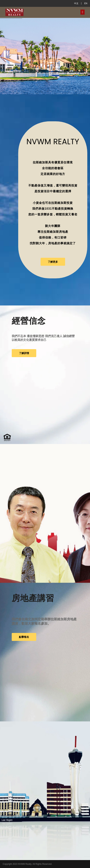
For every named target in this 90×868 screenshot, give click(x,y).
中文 (76, 3)
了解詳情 (24, 353)
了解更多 (53, 262)
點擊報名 (24, 637)
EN (86, 3)
